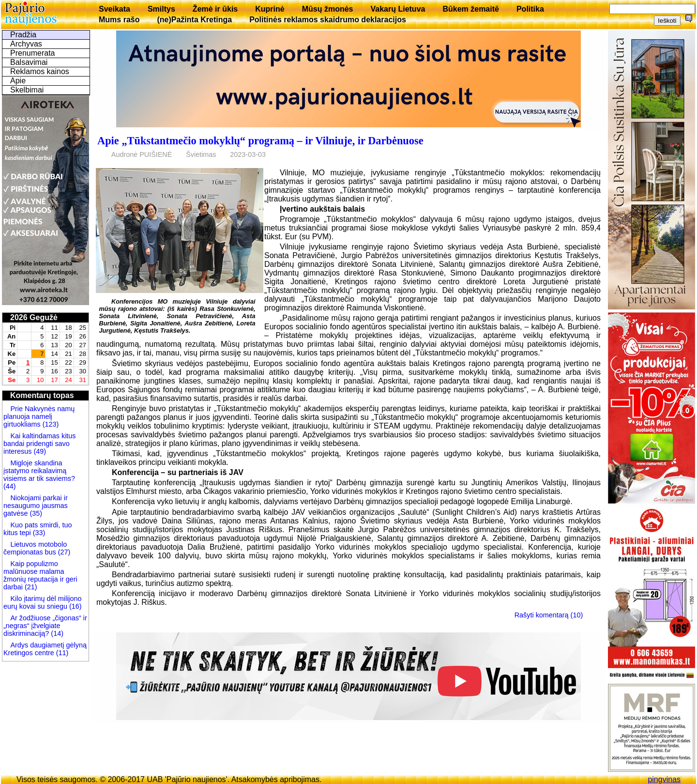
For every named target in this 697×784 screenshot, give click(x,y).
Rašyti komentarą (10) (549, 615)
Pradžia (23, 35)
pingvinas (664, 779)
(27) (63, 552)
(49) (39, 451)
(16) (75, 606)
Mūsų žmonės (328, 9)
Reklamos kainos (40, 71)
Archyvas (26, 44)
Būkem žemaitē (471, 9)
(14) (56, 633)
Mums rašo (119, 20)
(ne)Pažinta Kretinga (194, 20)
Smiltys (161, 9)
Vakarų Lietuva (398, 9)
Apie (18, 81)
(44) (10, 486)
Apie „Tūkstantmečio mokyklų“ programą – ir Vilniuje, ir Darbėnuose (260, 141)
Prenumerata (33, 53)
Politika (530, 9)
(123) (50, 424)
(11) (61, 653)
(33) (38, 533)
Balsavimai (29, 62)
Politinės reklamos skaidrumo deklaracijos (328, 20)
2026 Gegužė (34, 317)
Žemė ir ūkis (215, 9)
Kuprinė (270, 9)
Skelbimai (27, 90)
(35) (35, 513)
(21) (30, 587)
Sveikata (114, 9)
